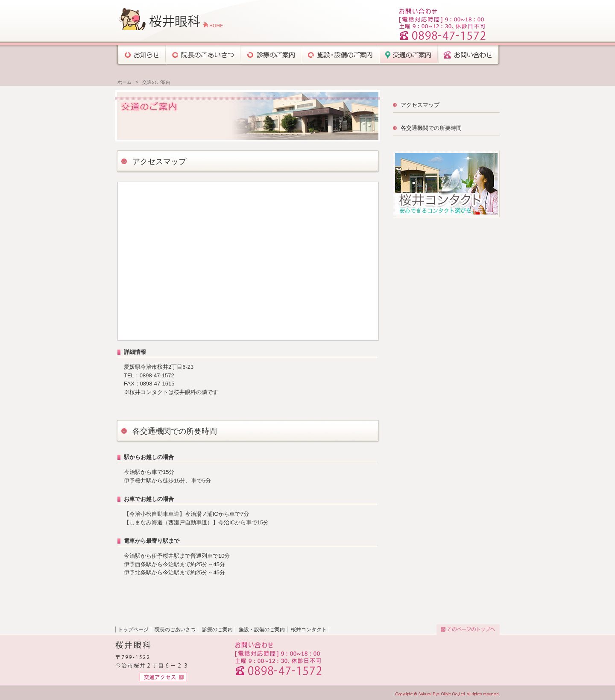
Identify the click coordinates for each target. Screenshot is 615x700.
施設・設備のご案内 (262, 629)
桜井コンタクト (309, 629)
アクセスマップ (420, 105)
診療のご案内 (217, 629)
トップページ (133, 629)
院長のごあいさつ (175, 629)
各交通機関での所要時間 (431, 128)
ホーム (124, 82)
